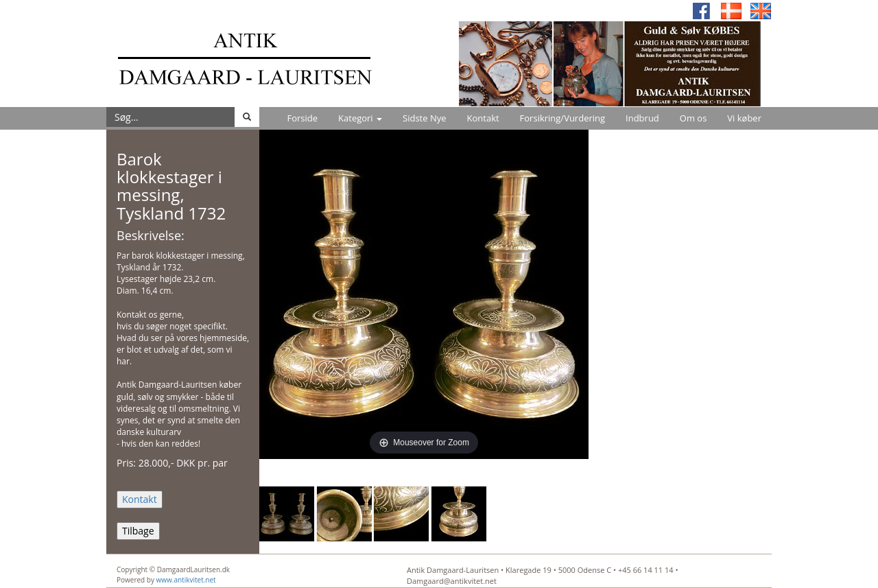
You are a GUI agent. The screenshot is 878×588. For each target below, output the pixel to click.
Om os (693, 118)
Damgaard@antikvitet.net (452, 581)
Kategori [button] (360, 118)
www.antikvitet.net (186, 580)
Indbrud (642, 118)
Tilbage (138, 531)
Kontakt (483, 118)
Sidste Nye (424, 118)
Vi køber (744, 118)
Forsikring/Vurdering (562, 118)
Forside (302, 118)
